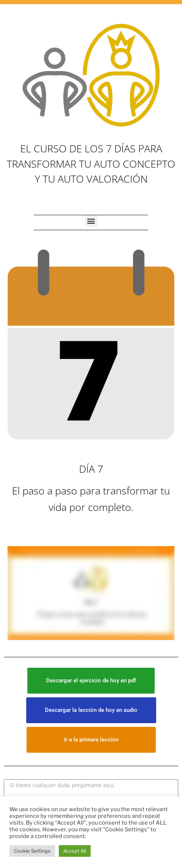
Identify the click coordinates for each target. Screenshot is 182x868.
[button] (91, 221)
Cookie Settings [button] (32, 851)
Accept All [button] (75, 851)
